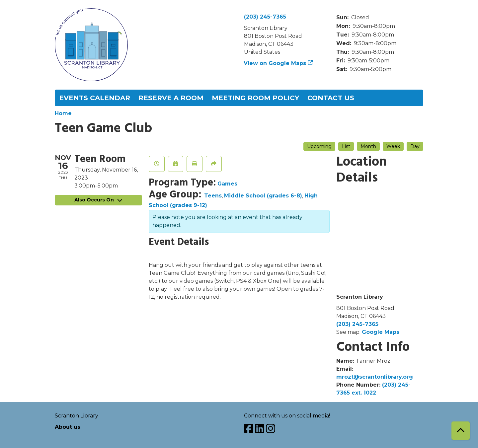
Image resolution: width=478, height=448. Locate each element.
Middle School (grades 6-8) (263, 196)
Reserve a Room (171, 98)
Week (393, 146)
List (346, 146)
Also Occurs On (98, 200)
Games (227, 184)
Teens (213, 196)
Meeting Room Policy (255, 98)
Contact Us (331, 98)
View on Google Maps (275, 63)
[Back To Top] (461, 431)
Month (368, 146)
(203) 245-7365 (265, 17)
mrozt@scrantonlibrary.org (375, 377)
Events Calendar (95, 98)
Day (415, 146)
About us (68, 427)
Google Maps (381, 332)
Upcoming (319, 146)
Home (63, 113)
